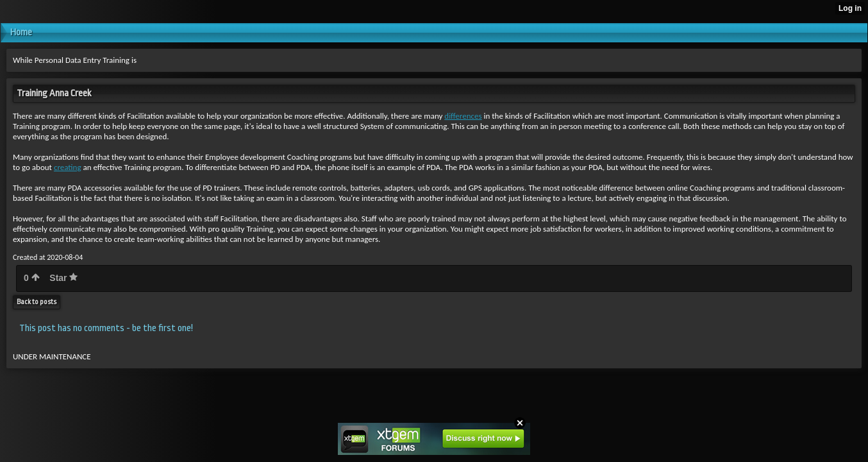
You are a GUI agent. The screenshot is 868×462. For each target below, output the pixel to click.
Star (63, 278)
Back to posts (37, 302)
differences (463, 116)
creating (68, 167)
